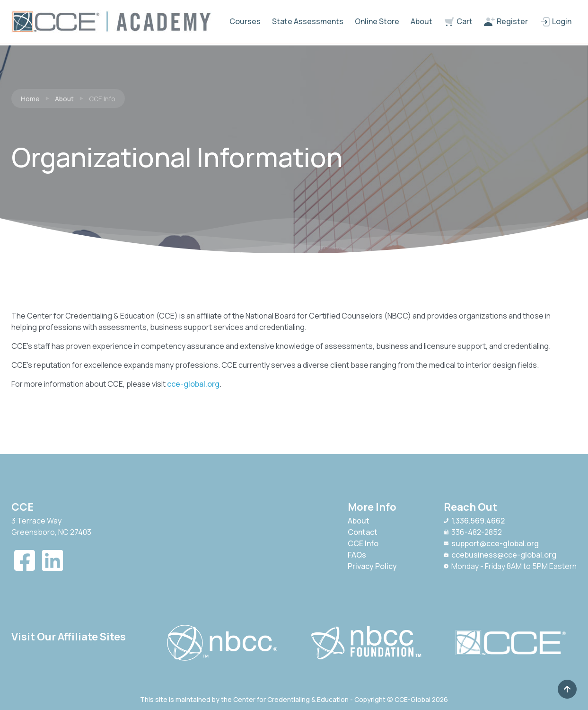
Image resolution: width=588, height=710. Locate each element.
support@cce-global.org (491, 543)
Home (30, 99)
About (421, 21)
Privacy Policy (372, 566)
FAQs (357, 555)
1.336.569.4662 (474, 521)
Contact (363, 532)
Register (506, 22)
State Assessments (308, 21)
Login (555, 22)
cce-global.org (193, 384)
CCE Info (363, 543)
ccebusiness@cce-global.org (500, 555)
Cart (458, 22)
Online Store (377, 21)
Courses (245, 21)
